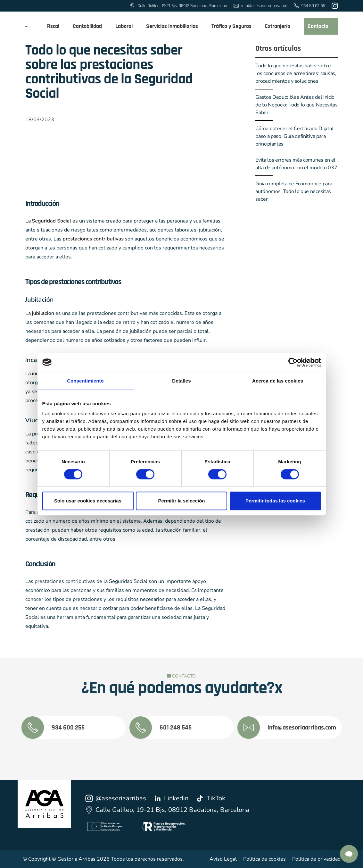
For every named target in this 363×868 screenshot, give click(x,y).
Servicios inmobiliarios (175, 26)
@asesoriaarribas (116, 798)
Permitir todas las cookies (275, 501)
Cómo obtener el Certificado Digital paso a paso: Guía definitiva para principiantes (294, 136)
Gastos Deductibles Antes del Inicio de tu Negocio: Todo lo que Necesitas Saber (296, 105)
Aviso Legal (223, 859)
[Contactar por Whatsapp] (349, 854)
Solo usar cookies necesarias (88, 501)
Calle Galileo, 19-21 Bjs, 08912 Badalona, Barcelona (167, 810)
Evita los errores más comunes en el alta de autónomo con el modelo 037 (296, 164)
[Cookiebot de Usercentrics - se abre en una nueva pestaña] (293, 362)
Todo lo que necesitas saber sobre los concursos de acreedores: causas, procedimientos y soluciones (296, 73)
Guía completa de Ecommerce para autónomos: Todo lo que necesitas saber (294, 191)
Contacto (321, 26)
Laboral (127, 26)
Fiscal (56, 26)
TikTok (211, 798)
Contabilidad (90, 26)
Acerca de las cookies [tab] (278, 381)
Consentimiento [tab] (85, 381)
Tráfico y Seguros (234, 26)
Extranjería (280, 26)
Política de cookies (264, 859)
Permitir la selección (182, 501)
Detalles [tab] (181, 381)
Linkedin (171, 798)
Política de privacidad (316, 859)
